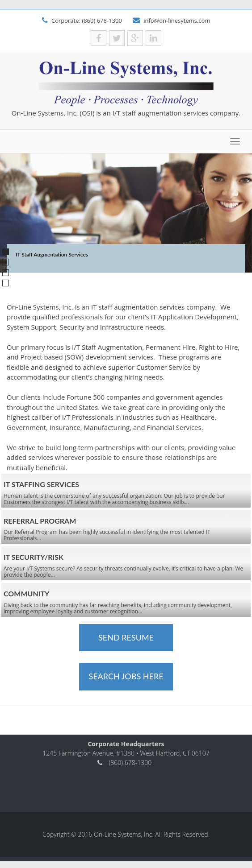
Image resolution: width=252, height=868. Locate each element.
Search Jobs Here (126, 676)
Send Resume (126, 637)
